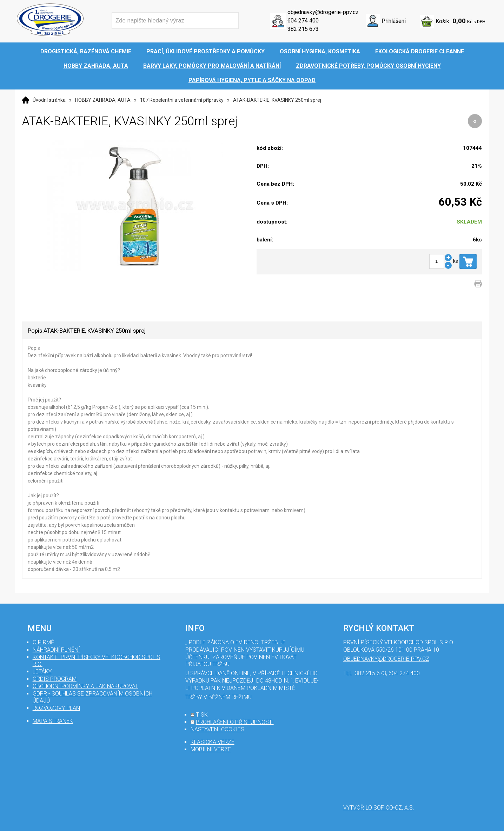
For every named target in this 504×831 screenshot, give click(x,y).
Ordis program (55, 679)
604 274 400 (303, 21)
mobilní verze (211, 749)
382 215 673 (303, 29)
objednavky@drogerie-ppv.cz (323, 12)
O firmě (43, 642)
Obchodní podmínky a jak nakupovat (85, 686)
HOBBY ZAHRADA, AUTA (103, 100)
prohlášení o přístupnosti (235, 722)
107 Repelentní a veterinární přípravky (182, 100)
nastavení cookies (217, 729)
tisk (202, 715)
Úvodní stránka (49, 100)
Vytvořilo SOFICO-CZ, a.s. (379, 808)
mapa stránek (53, 721)
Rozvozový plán (56, 708)
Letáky (42, 672)
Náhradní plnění (56, 650)
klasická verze (213, 742)
